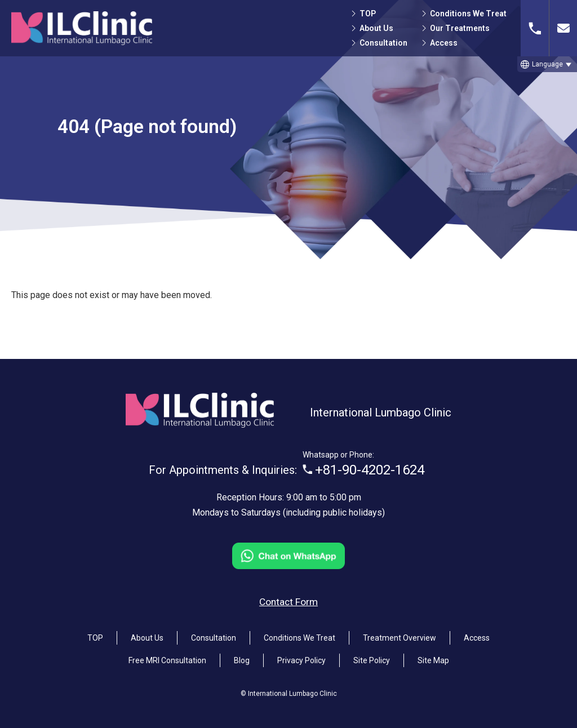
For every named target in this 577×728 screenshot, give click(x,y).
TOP (368, 14)
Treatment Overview (400, 633)
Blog (242, 656)
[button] (547, 64)
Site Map (433, 656)
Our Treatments (460, 28)
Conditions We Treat (468, 14)
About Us (376, 28)
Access (444, 43)
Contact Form (288, 598)
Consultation (383, 43)
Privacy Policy (301, 656)
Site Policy (372, 656)
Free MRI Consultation (167, 656)
